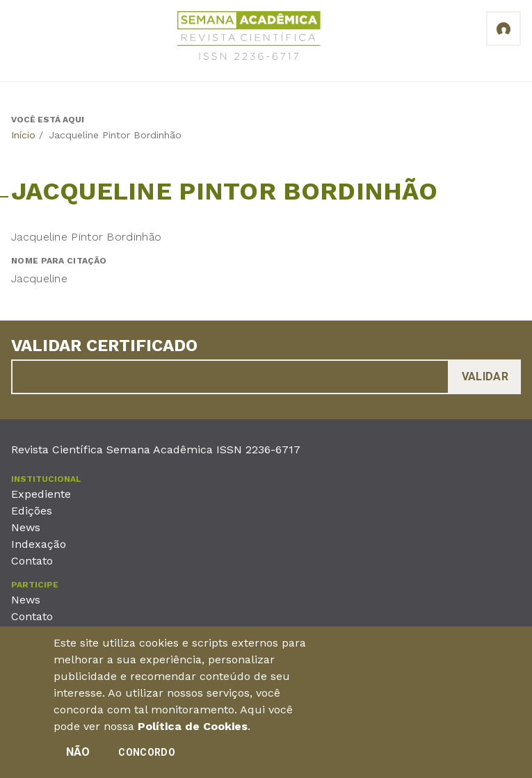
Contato (32, 561)
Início (23, 135)
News (26, 527)
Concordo (146, 758)
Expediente (41, 494)
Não (78, 757)
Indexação (39, 544)
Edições (32, 511)
